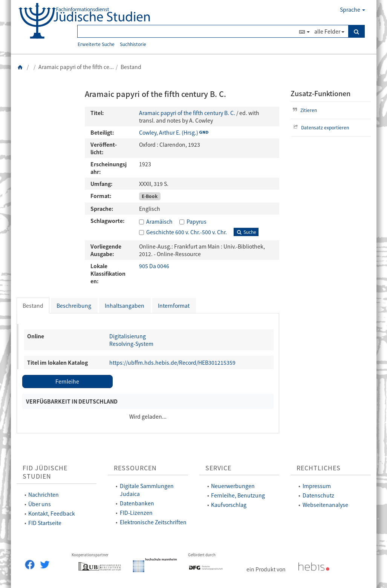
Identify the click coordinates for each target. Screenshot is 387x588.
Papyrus (197, 221)
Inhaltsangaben (125, 306)
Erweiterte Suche (96, 44)
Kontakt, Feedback (52, 513)
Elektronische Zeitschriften (153, 522)
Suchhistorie (133, 44)
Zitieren (304, 110)
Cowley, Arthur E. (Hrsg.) (169, 132)
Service (218, 468)
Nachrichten (44, 494)
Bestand (33, 306)
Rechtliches (319, 468)
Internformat (174, 306)
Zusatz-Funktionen (320, 93)
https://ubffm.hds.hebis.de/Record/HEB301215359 (172, 362)
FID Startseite (45, 523)
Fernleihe (67, 381)
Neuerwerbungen (233, 486)
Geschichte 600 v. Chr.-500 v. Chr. (187, 232)
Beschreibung (74, 306)
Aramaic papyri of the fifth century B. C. (187, 113)
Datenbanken (137, 503)
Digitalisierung (128, 336)
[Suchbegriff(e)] (187, 31)
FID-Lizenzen (136, 513)
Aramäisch (159, 221)
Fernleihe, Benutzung (238, 495)
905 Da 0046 (154, 266)
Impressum (317, 486)
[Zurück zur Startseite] (20, 67)
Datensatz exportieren (320, 127)
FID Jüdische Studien (45, 472)
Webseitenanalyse (325, 505)
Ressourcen (135, 468)
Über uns (40, 504)
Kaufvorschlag (229, 505)
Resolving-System (131, 344)
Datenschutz (318, 495)
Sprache (353, 9)
